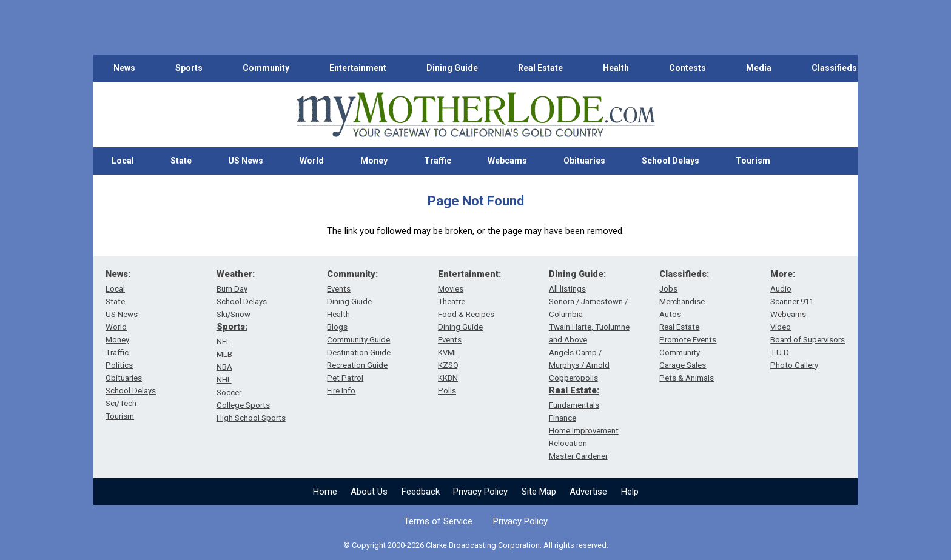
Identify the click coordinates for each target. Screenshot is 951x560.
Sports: (232, 327)
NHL (224, 380)
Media (759, 68)
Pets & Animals (687, 378)
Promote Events (688, 340)
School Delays (670, 161)
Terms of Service (438, 521)
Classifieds (834, 68)
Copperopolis (573, 378)
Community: (352, 274)
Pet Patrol (345, 378)
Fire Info (341, 391)
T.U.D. (780, 352)
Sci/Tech (121, 403)
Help (630, 492)
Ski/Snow (234, 314)
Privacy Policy (480, 492)
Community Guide (358, 340)
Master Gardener (578, 456)
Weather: (236, 274)
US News (246, 161)
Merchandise (682, 302)
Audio (781, 289)
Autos (670, 314)
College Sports (243, 405)
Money (374, 161)
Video (781, 327)
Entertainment (358, 68)
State (181, 161)
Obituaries (584, 161)
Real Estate (540, 68)
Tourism (753, 161)
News (124, 68)
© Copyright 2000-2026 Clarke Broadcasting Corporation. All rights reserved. (476, 545)
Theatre (452, 302)
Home (325, 492)
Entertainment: (469, 274)
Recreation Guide (357, 365)
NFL (223, 342)
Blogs (337, 327)
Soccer (229, 392)
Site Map (539, 492)
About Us (369, 492)
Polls (447, 391)
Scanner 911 (792, 302)
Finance (563, 418)
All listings (567, 289)
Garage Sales (683, 365)
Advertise (588, 492)
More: (783, 274)
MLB (224, 354)
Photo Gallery (794, 365)
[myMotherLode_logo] (475, 115)
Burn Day (232, 289)
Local (123, 161)
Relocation (568, 443)
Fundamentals (574, 405)
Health (616, 68)
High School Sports (251, 418)
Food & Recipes (466, 314)
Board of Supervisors (808, 340)
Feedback (421, 492)
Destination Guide (359, 352)
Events (339, 289)
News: (118, 274)
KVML (448, 352)
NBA (224, 367)
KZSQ (448, 365)
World (312, 161)
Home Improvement (584, 431)
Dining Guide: (577, 274)
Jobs (668, 289)
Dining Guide (452, 68)
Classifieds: (684, 274)
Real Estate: (574, 390)
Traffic (438, 161)
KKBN (448, 378)
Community (266, 68)
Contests (687, 68)
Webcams (507, 161)
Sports (189, 68)
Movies (451, 289)
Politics (119, 365)
